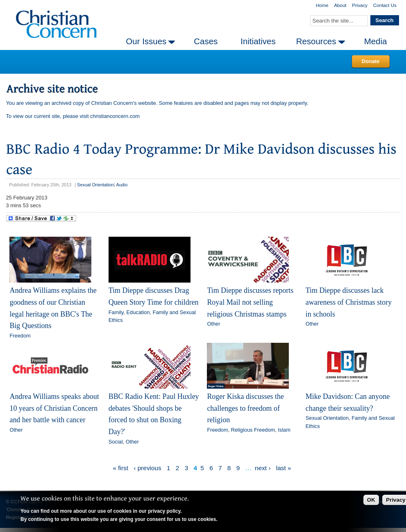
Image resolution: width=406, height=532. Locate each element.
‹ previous (147, 468)
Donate (371, 61)
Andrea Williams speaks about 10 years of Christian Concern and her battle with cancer (54, 408)
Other (213, 324)
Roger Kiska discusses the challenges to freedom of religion (245, 408)
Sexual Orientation (95, 185)
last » (284, 468)
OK (371, 500)
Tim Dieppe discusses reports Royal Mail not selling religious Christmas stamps (250, 302)
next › (263, 468)
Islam (284, 430)
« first (120, 468)
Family (116, 312)
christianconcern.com (115, 116)
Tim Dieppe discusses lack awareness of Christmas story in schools (349, 302)
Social (116, 442)
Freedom (20, 336)
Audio (122, 185)
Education (138, 312)
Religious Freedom (253, 430)
